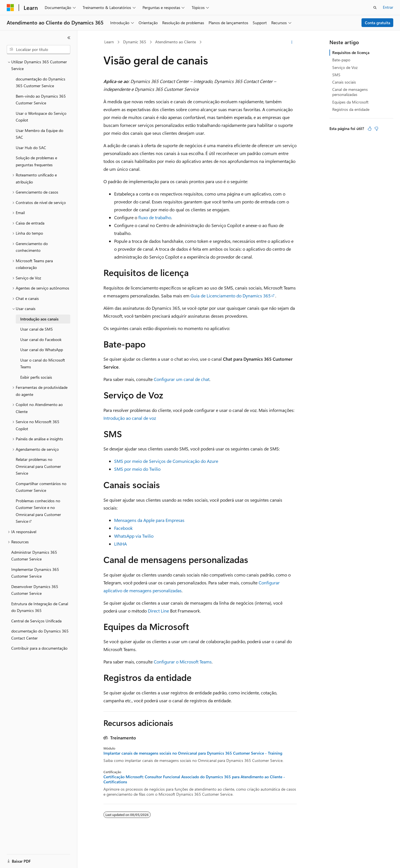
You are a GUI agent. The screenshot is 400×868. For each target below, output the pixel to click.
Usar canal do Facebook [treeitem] (41, 339)
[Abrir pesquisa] (375, 8)
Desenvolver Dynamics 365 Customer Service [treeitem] (35, 590)
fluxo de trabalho (155, 217)
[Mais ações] (292, 42)
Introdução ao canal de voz (130, 418)
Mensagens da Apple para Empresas (149, 520)
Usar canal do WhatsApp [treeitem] (42, 350)
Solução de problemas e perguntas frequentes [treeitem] (36, 161)
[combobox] (39, 50)
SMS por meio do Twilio (137, 469)
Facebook (123, 528)
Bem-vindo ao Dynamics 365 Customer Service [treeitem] (41, 100)
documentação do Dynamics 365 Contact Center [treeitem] (40, 634)
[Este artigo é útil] (370, 129)
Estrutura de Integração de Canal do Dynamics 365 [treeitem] (40, 607)
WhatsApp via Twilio (134, 536)
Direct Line (158, 611)
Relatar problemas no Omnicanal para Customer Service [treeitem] (38, 466)
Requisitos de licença (351, 52)
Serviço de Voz (345, 67)
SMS (336, 75)
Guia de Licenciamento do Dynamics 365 (231, 296)
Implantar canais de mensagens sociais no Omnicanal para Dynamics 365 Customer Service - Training (193, 753)
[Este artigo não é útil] (376, 129)
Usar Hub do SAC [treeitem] (31, 148)
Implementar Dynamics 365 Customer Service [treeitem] (35, 573)
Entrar (388, 7)
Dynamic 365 (135, 42)
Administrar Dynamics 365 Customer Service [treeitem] (34, 556)
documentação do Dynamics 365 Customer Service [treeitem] (40, 82)
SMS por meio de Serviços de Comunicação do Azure (166, 461)
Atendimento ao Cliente (176, 42)
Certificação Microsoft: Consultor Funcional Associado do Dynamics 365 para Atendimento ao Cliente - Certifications (194, 779)
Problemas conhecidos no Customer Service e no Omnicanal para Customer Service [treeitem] (38, 511)
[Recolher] (69, 38)
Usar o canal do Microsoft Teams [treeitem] (43, 364)
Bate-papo (341, 60)
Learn (109, 42)
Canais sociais (344, 82)
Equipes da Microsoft (350, 102)
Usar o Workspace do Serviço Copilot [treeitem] (41, 117)
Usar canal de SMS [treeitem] (37, 329)
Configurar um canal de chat (182, 379)
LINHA (120, 544)
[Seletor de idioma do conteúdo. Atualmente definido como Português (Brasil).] (28, 859)
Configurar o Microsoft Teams (183, 662)
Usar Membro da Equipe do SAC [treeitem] (39, 134)
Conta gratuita (378, 23)
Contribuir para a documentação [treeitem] (39, 648)
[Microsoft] (10, 8)
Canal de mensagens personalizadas (350, 92)
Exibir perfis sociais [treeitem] (36, 377)
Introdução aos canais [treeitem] (39, 319)
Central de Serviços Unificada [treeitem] (36, 621)
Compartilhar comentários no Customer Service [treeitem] (41, 487)
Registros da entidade (351, 109)
